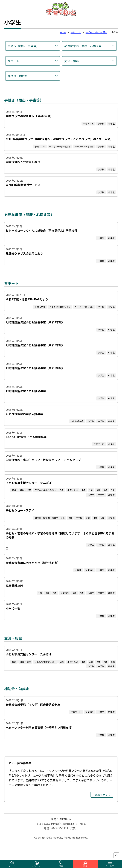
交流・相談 (72, 61)
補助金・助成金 (18, 76)
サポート (13, 61)
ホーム (12, 864)
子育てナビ (76, 32)
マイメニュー (37, 864)
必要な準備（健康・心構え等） (84, 46)
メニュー (110, 864)
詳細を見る (101, 795)
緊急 (85, 864)
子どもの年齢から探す (96, 32)
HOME (63, 32)
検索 (61, 864)
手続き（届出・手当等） (23, 46)
